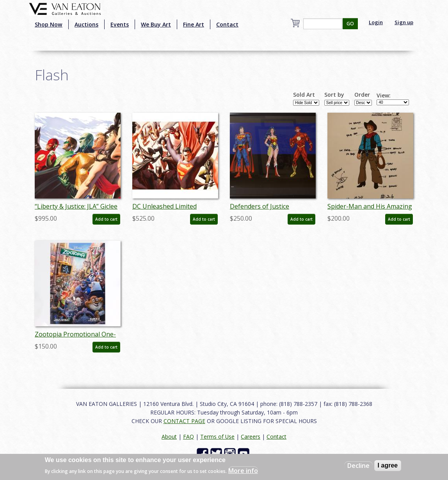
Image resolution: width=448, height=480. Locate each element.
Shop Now (49, 24)
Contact (227, 24)
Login (376, 22)
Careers (251, 437)
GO (350, 24)
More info (243, 471)
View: (384, 96)
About (169, 437)
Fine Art (194, 24)
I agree (388, 465)
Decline (358, 466)
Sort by (334, 95)
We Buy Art (156, 24)
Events (120, 24)
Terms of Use (217, 437)
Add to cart (106, 219)
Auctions (86, 24)
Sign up (404, 22)
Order (362, 95)
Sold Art (304, 95)
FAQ (188, 437)
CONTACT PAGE (184, 421)
